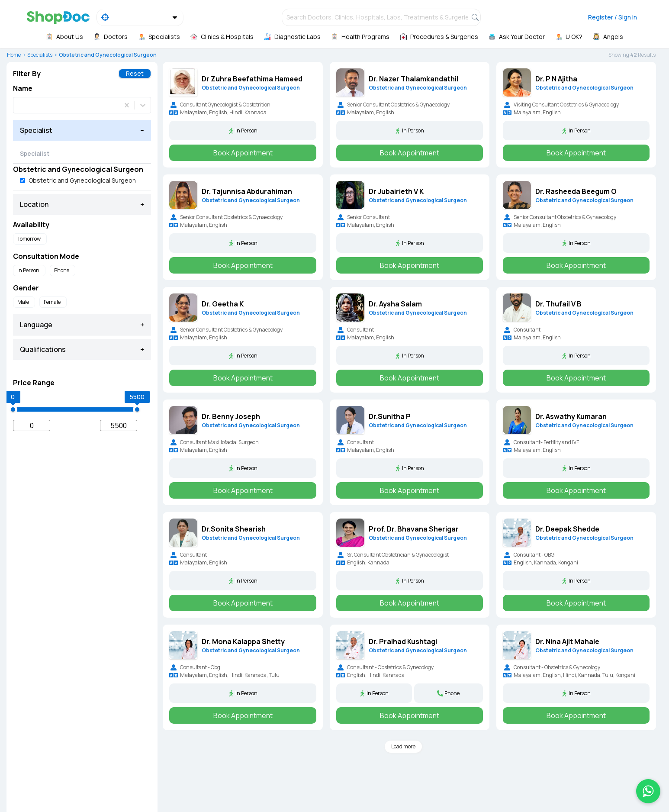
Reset (135, 73)
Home (14, 55)
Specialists (40, 55)
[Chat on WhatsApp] (648, 791)
